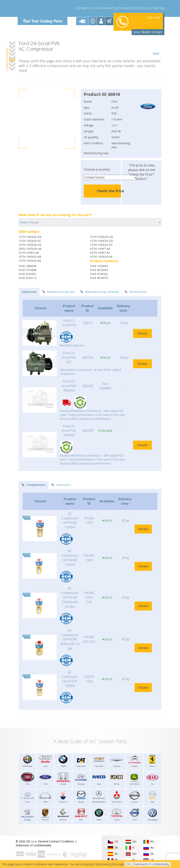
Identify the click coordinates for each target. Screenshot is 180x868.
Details (142, 333)
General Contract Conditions (56, 841)
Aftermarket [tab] (136, 292)
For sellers (82, 8)
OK (128, 864)
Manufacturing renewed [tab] (100, 292)
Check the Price (110, 191)
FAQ (135, 8)
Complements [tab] (34, 485)
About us (146, 8)
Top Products (122, 8)
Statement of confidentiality (34, 845)
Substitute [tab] (29, 292)
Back (156, 48)
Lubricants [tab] (61, 485)
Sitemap (159, 8)
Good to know (101, 8)
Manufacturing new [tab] (58, 292)
